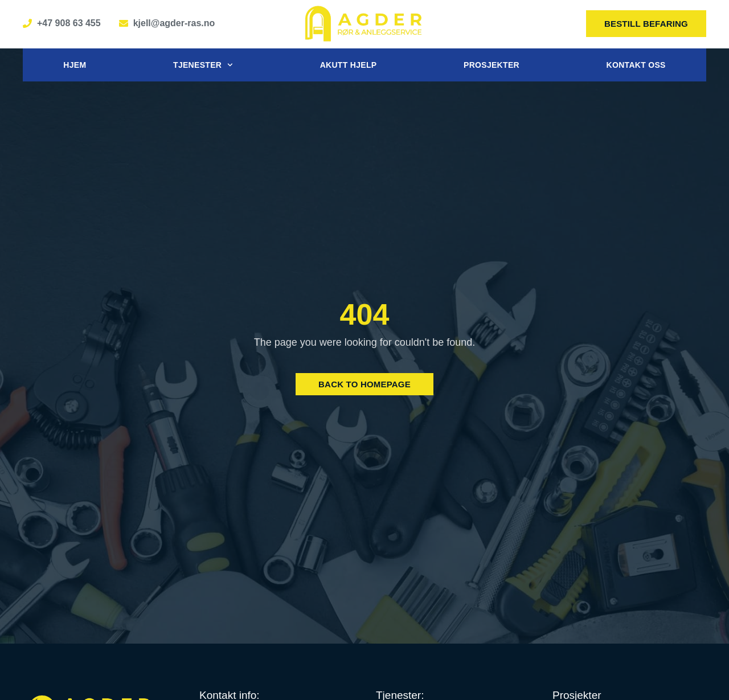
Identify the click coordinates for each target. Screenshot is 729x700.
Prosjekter (492, 65)
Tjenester (203, 65)
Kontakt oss (636, 65)
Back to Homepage (364, 384)
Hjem (75, 65)
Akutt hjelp (349, 65)
